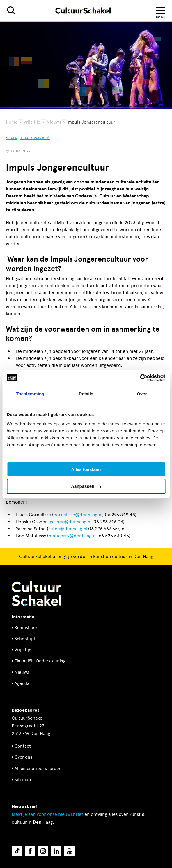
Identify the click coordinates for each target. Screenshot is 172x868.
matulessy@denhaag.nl (73, 536)
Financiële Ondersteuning (40, 661)
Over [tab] (142, 394)
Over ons (23, 757)
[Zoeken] (11, 10)
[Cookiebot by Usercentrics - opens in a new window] (140, 378)
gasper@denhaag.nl (71, 522)
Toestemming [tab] (30, 394)
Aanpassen (86, 486)
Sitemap (23, 780)
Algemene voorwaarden (38, 769)
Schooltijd (25, 639)
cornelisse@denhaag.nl (78, 515)
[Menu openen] (160, 10)
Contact (23, 746)
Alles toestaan (86, 469)
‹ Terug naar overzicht (28, 138)
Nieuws (54, 122)
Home (12, 122)
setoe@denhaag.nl (68, 529)
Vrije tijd (32, 122)
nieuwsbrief (47, 814)
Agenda (22, 683)
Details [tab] (86, 394)
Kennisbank (26, 628)
